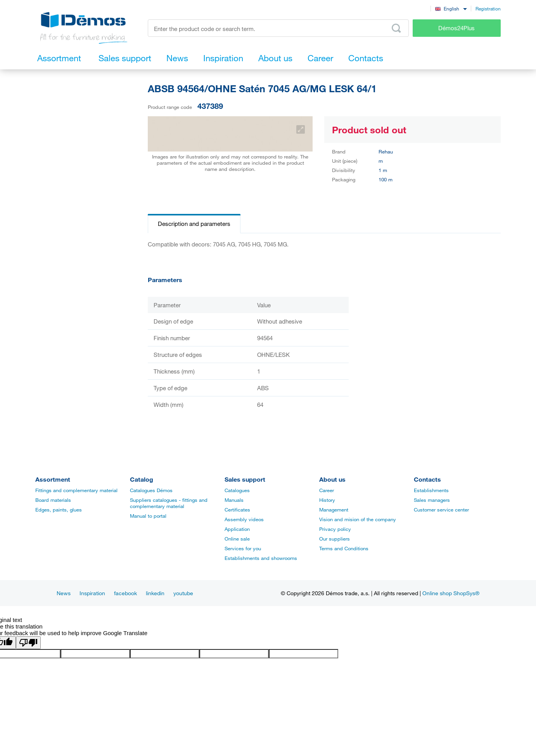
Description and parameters (194, 224)
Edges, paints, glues (59, 510)
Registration (488, 9)
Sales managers (432, 500)
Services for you (243, 548)
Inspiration (92, 593)
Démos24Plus (456, 28)
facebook (125, 593)
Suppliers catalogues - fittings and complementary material (169, 503)
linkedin (155, 593)
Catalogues (237, 490)
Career (327, 490)
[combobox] (451, 8)
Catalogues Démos (151, 490)
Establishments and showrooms (261, 558)
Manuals (234, 500)
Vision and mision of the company (358, 519)
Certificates (237, 510)
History (327, 500)
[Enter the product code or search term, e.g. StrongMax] (278, 28)
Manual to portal (148, 516)
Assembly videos (244, 519)
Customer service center (441, 510)
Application (237, 529)
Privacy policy (335, 529)
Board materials (53, 500)
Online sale (237, 539)
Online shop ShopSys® (451, 593)
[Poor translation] (28, 643)
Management (334, 510)
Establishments (431, 490)
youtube (183, 593)
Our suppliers (335, 539)
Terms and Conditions (344, 548)
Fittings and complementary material (76, 490)
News (64, 593)
